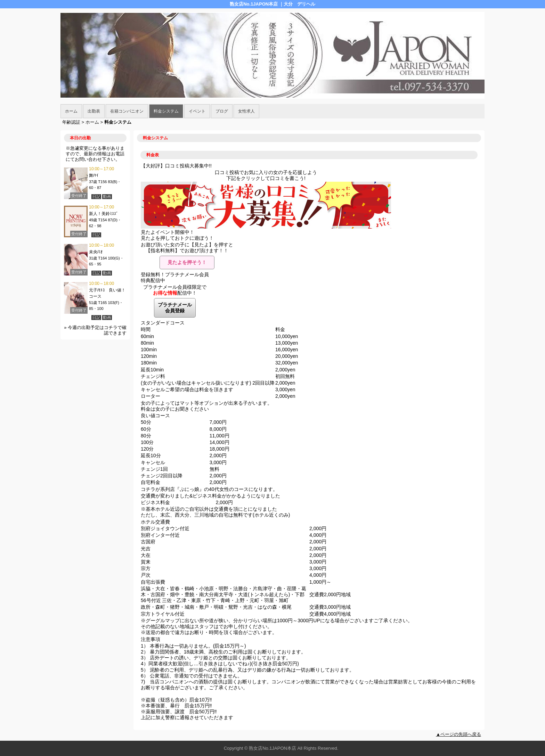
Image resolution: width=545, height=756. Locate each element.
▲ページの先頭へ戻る (458, 734)
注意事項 (151, 639)
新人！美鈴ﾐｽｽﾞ (104, 214)
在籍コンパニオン (127, 111)
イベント (197, 111)
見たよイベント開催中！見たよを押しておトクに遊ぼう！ (177, 235)
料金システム (166, 111)
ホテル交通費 (155, 522)
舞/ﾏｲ (94, 175)
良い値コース (155, 416)
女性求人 (246, 111)
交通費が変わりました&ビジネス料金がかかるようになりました (210, 496)
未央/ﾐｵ (96, 252)
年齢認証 (71, 122)
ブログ (222, 111)
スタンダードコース (163, 323)
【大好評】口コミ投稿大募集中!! (176, 166)
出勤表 (94, 111)
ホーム (71, 111)
